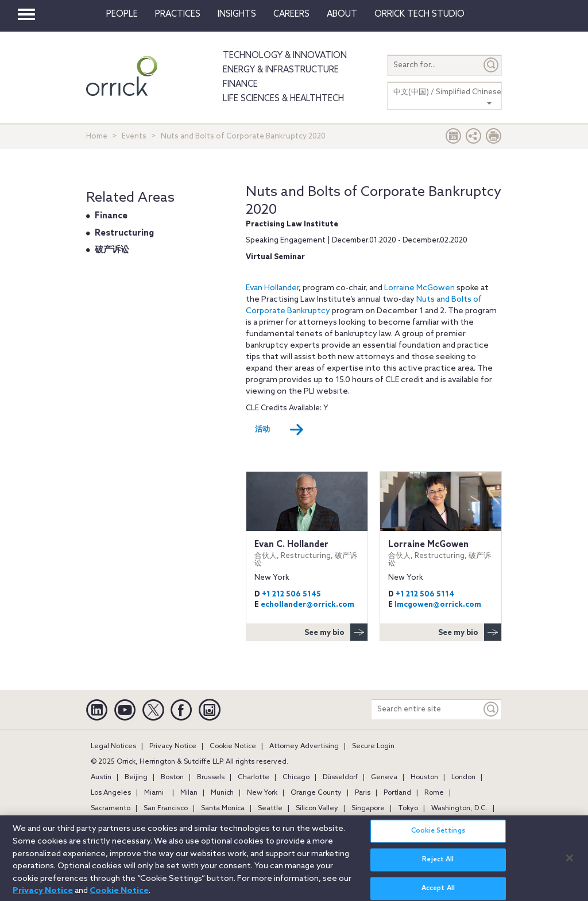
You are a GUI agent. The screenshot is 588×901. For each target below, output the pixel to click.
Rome (434, 793)
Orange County (316, 793)
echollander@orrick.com (307, 605)
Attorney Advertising (304, 746)
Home (97, 136)
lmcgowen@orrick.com (438, 605)
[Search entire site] (426, 709)
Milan (189, 793)
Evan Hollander (272, 288)
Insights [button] (237, 14)
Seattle (270, 808)
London (463, 777)
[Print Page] (494, 139)
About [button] (342, 14)
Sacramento (111, 808)
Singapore (368, 808)
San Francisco (166, 808)
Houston (424, 777)
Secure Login (373, 746)
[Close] (570, 863)
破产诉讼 (112, 250)
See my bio (336, 632)
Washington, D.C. (459, 808)
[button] (474, 139)
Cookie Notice (233, 746)
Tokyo (408, 808)
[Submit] (492, 65)
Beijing (136, 777)
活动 (279, 430)
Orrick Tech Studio (419, 14)
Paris (363, 793)
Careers (291, 14)
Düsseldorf (340, 777)
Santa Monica (223, 808)
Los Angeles (111, 793)
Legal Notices (113, 746)
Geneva (384, 777)
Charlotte (254, 777)
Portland (397, 793)
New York (262, 793)
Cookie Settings (438, 837)
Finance (240, 84)
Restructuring (124, 233)
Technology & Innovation (285, 56)
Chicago (296, 777)
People (122, 14)
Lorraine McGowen (419, 288)
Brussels (211, 777)
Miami (154, 793)
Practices (178, 14)
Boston (172, 777)
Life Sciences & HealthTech (283, 99)
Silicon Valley (317, 808)
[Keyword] (492, 709)
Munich (222, 793)
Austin (101, 777)
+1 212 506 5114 (425, 594)
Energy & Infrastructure (281, 70)
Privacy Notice (173, 746)
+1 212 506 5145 (291, 594)
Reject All (438, 865)
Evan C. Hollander (307, 554)
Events (134, 136)
